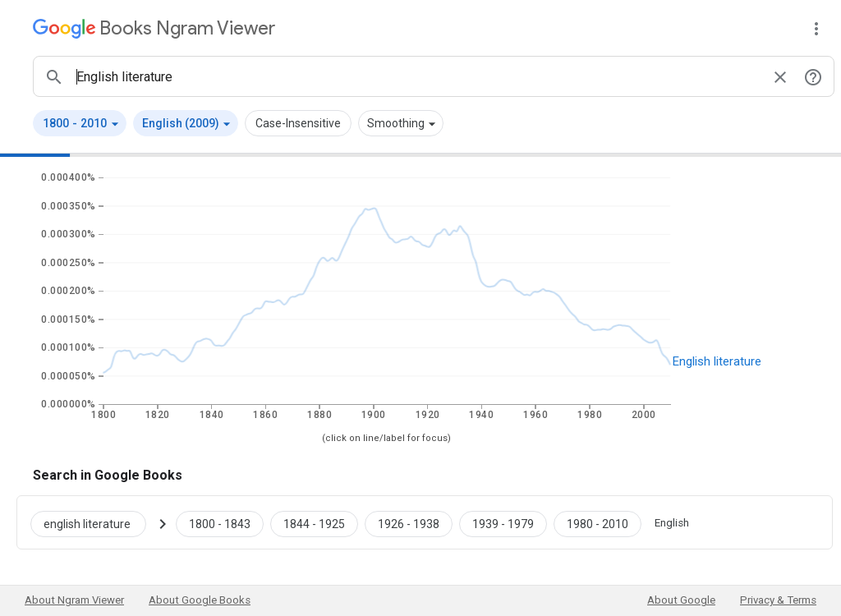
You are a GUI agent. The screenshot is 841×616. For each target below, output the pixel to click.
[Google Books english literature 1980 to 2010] (597, 522)
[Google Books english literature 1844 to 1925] (314, 522)
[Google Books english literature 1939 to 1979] (503, 522)
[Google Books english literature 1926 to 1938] (409, 522)
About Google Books (200, 600)
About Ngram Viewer (74, 600)
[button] (80, 123)
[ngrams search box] (417, 76)
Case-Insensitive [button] (298, 123)
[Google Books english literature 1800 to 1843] (220, 522)
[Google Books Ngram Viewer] (154, 28)
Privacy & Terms (778, 600)
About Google (681, 600)
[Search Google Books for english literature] (95, 522)
